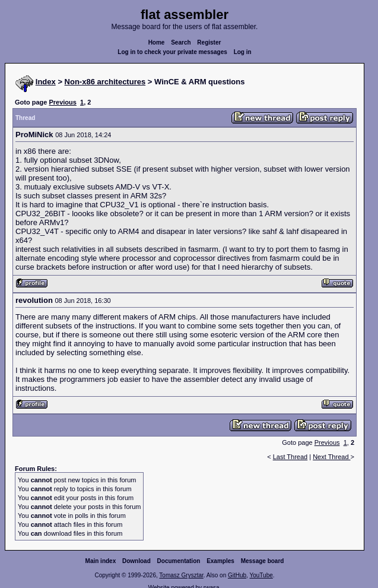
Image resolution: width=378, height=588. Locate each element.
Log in (243, 52)
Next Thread (331, 457)
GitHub (237, 575)
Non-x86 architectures (105, 82)
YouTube (261, 575)
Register (209, 42)
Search (181, 42)
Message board (263, 561)
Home (157, 42)
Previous (62, 102)
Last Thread (290, 457)
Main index (101, 561)
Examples (220, 561)
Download (136, 561)
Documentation (179, 561)
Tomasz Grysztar (181, 575)
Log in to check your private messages (172, 52)
